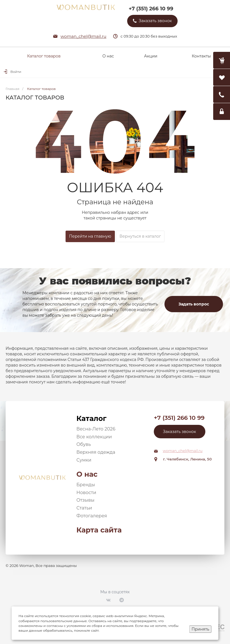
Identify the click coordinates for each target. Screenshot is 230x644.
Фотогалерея (92, 516)
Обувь (84, 444)
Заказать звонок (180, 432)
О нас (87, 474)
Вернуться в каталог (140, 236)
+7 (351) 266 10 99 (151, 9)
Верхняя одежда (96, 452)
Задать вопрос (194, 304)
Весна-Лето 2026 (96, 429)
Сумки (84, 460)
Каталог (91, 418)
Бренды (86, 485)
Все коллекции (94, 437)
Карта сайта (99, 530)
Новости (86, 493)
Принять (200, 629)
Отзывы (85, 500)
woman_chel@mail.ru (83, 36)
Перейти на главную (90, 236)
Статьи (84, 508)
